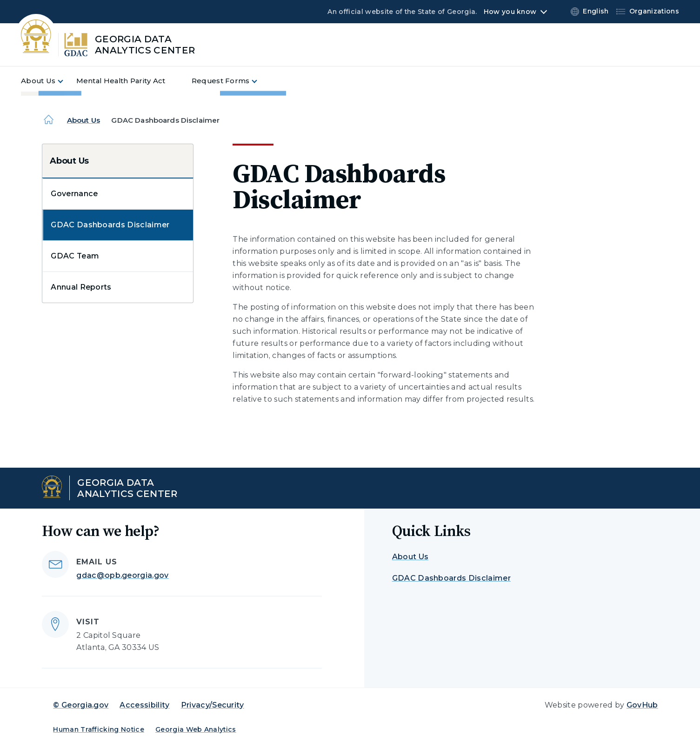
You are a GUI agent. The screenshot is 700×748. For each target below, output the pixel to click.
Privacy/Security (213, 705)
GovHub (642, 705)
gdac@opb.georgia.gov (122, 575)
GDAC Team (75, 256)
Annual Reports (81, 287)
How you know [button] (510, 12)
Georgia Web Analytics (196, 729)
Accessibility (144, 705)
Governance (74, 194)
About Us (83, 120)
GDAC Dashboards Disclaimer (110, 225)
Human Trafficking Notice (99, 729)
